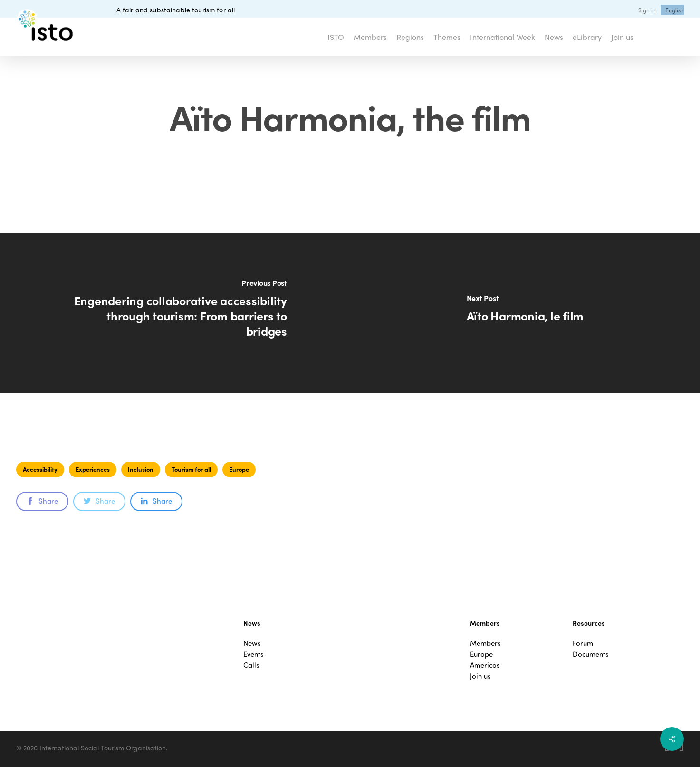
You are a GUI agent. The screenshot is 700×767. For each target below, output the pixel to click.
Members (485, 643)
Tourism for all (191, 469)
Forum (583, 643)
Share (42, 501)
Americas (485, 665)
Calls (251, 665)
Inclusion (141, 469)
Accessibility (40, 469)
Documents (591, 654)
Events (254, 654)
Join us (480, 676)
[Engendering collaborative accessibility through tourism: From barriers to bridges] (175, 313)
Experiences (93, 469)
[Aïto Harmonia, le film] (525, 313)
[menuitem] (675, 10)
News (252, 643)
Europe (239, 469)
